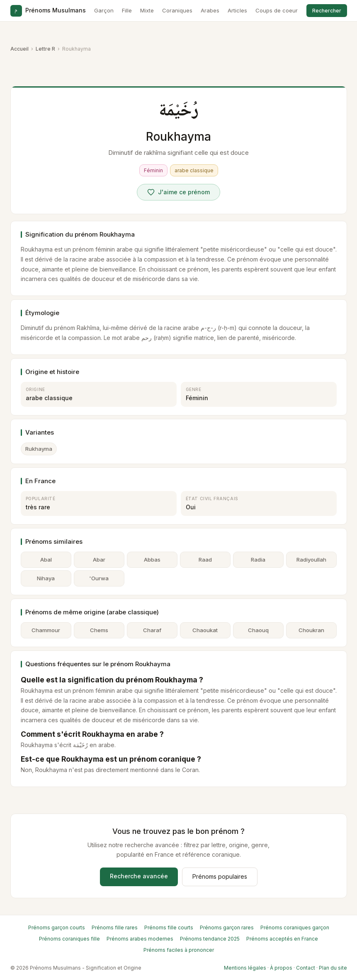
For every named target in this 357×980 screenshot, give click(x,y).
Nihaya (46, 578)
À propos (281, 968)
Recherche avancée (139, 876)
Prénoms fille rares (115, 927)
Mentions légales (245, 968)
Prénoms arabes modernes (140, 939)
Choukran (311, 630)
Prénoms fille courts (169, 927)
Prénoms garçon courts (57, 927)
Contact (306, 968)
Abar (99, 560)
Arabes (210, 10)
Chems (99, 630)
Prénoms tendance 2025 (210, 939)
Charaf (152, 630)
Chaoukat (205, 630)
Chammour (46, 630)
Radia (258, 560)
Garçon (104, 10)
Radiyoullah (311, 560)
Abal (46, 560)
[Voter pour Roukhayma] (178, 192)
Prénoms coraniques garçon (295, 927)
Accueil (19, 49)
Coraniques (177, 10)
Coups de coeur (277, 10)
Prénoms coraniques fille (69, 939)
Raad (205, 560)
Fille (127, 10)
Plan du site (333, 968)
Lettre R (45, 49)
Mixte (147, 10)
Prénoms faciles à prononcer (179, 950)
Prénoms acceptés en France (282, 939)
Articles (237, 10)
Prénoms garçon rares (227, 927)
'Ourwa (99, 578)
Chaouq (258, 630)
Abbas (152, 560)
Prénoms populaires (220, 876)
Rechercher (327, 11)
